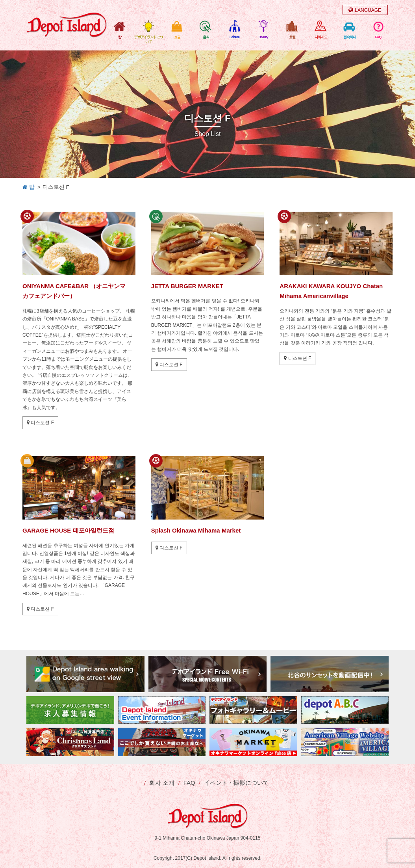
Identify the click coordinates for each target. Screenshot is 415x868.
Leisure (234, 37)
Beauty (263, 37)
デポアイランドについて (148, 39)
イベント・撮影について (236, 783)
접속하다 (350, 37)
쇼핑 (177, 37)
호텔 (292, 37)
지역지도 (321, 37)
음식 (206, 37)
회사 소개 (162, 783)
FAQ (378, 37)
